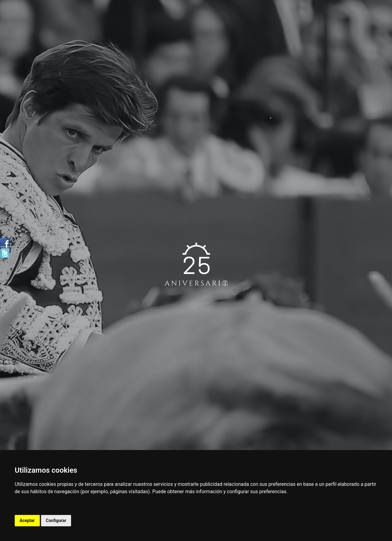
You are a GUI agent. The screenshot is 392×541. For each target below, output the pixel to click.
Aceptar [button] (27, 520)
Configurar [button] (56, 520)
